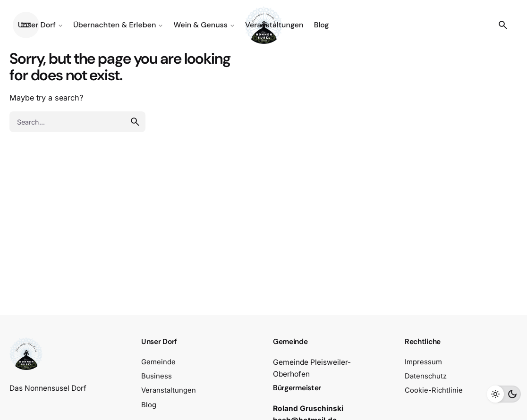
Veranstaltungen (169, 390)
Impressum (423, 362)
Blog (149, 405)
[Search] (503, 25)
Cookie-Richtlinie (434, 390)
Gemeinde (158, 362)
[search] (135, 122)
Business (157, 376)
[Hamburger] (26, 25)
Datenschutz (426, 376)
